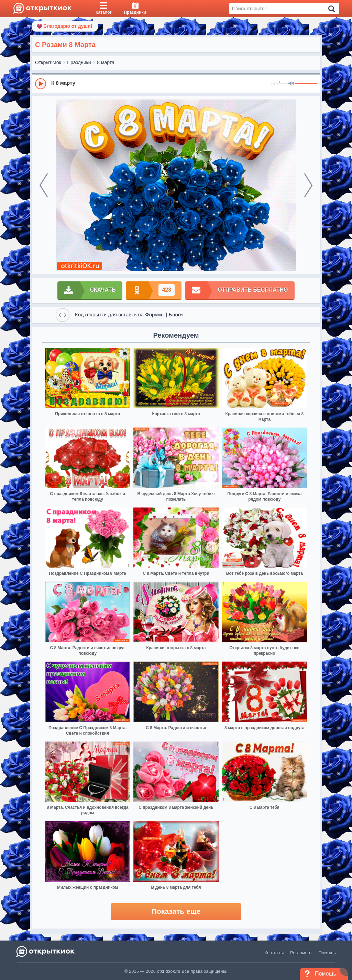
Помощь (327, 953)
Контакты (274, 953)
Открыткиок (48, 62)
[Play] (41, 84)
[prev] (44, 185)
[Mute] (291, 84)
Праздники (79, 62)
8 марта (106, 62)
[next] (308, 185)
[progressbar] (306, 84)
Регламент (301, 953)
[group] (176, 83)
